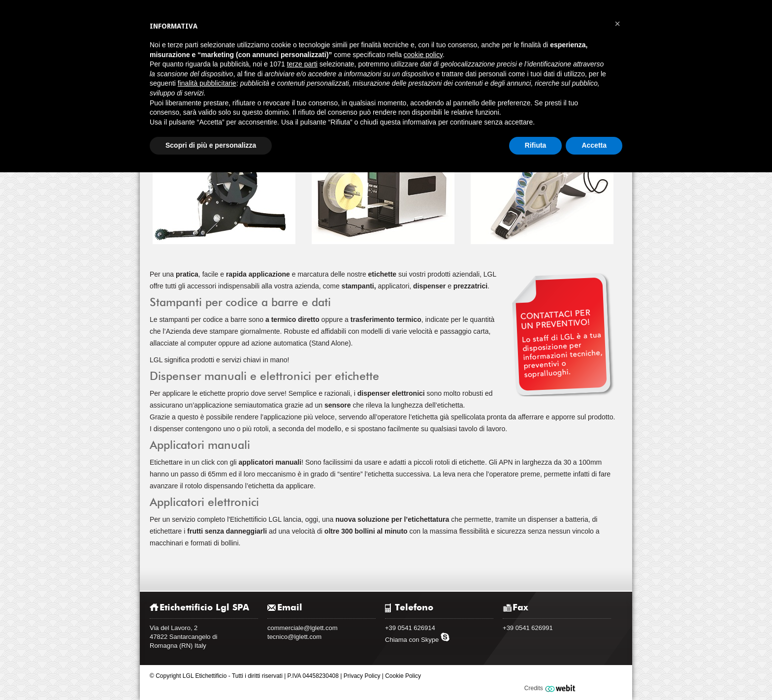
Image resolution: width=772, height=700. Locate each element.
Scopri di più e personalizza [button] (211, 145)
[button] (617, 24)
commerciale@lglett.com (303, 628)
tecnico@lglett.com (294, 637)
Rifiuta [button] (536, 145)
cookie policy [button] (423, 55)
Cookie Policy (403, 676)
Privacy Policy (362, 676)
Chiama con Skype (418, 640)
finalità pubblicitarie (207, 83)
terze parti (302, 64)
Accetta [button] (594, 145)
